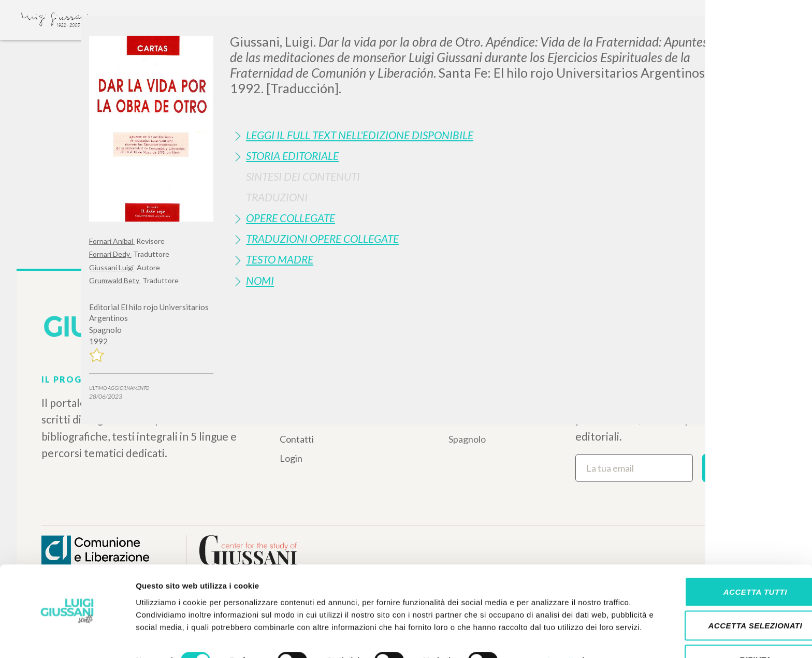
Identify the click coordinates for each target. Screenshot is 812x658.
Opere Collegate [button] (291, 218)
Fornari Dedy (110, 254)
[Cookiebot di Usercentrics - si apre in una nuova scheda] (67, 638)
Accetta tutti (725, 556)
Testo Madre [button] (280, 259)
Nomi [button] (260, 280)
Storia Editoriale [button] (292, 156)
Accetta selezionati (726, 590)
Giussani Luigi (112, 267)
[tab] (476, 135)
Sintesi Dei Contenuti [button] (303, 176)
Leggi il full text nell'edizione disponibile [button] (360, 135)
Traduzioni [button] (277, 197)
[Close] (715, 31)
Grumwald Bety (115, 280)
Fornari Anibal (112, 241)
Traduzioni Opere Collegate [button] (322, 238)
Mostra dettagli (545, 638)
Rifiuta (726, 624)
